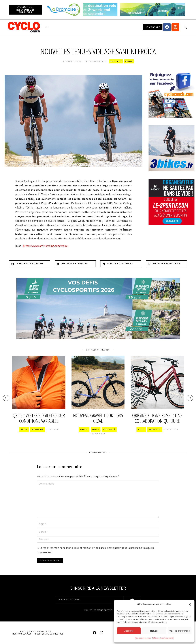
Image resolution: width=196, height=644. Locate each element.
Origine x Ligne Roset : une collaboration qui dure (157, 418)
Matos (24, 429)
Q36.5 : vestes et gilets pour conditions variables (39, 418)
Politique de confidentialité (163, 638)
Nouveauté (116, 61)
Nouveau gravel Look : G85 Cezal (98, 418)
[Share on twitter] (75, 264)
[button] (190, 604)
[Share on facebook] (30, 264)
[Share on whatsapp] (166, 264)
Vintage (129, 61)
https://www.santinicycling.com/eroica (45, 246)
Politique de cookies (143, 638)
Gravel (84, 429)
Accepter (129, 631)
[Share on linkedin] (121, 264)
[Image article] (39, 382)
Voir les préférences (180, 631)
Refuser (154, 631)
